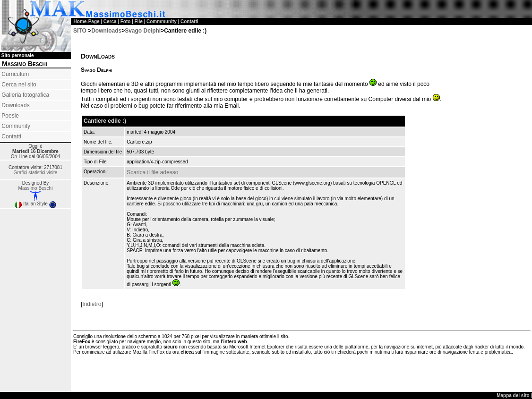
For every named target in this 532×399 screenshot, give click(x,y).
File (139, 21)
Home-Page (87, 21)
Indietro (92, 304)
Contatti (11, 136)
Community (16, 126)
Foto (126, 21)
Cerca (110, 21)
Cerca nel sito (19, 85)
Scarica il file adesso (152, 172)
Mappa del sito (514, 395)
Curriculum (15, 74)
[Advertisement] (36, 244)
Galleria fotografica (25, 95)
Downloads (15, 105)
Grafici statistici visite (36, 173)
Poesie (10, 116)
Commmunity (162, 21)
